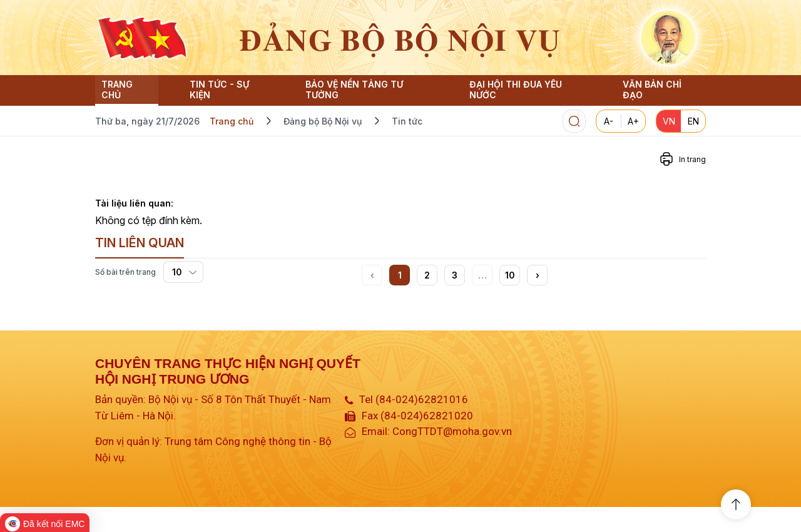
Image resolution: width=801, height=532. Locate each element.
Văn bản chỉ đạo (652, 90)
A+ (633, 121)
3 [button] (455, 275)
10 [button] (510, 275)
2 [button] (427, 275)
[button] (537, 275)
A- (609, 121)
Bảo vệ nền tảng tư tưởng (354, 90)
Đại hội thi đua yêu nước (516, 90)
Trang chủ (232, 121)
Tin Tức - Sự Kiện (219, 90)
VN (669, 121)
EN (693, 121)
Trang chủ (117, 90)
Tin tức (407, 121)
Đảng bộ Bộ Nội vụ (323, 121)
